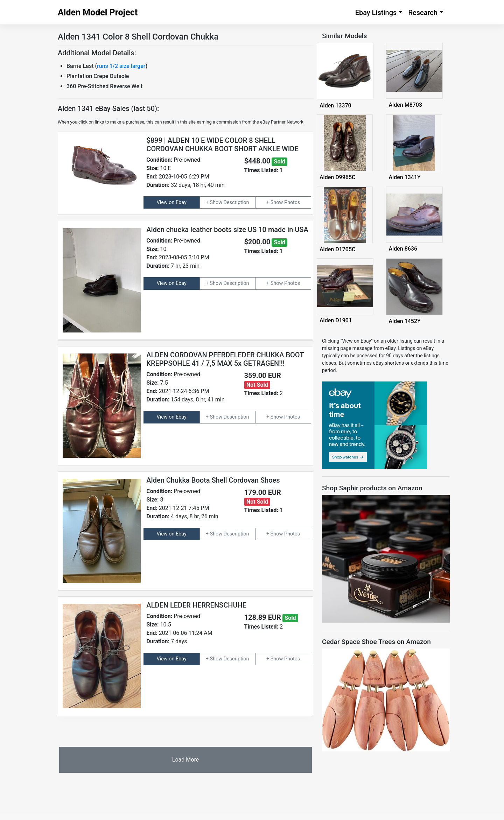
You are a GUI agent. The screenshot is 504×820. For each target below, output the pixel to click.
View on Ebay (172, 202)
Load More (185, 760)
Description (236, 202)
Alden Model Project (98, 12)
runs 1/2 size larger (121, 66)
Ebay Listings (376, 13)
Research (423, 13)
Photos (292, 202)
